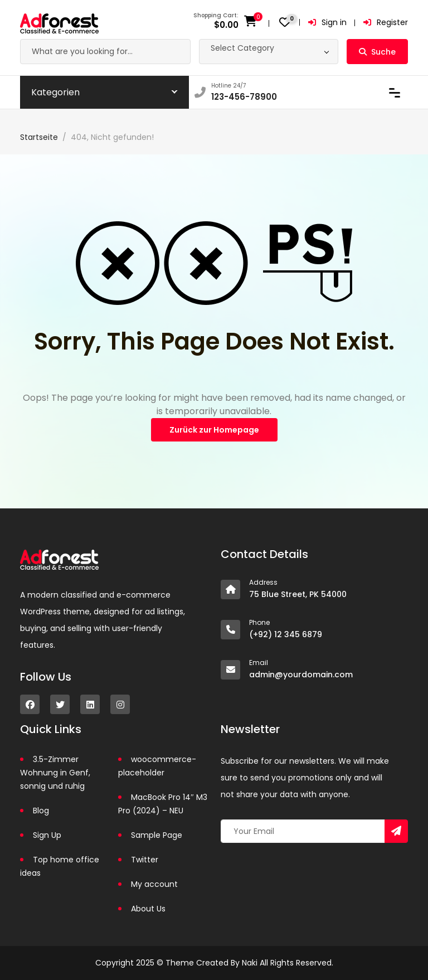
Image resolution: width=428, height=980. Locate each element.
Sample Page (157, 835)
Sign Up (47, 835)
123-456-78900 (244, 97)
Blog (41, 811)
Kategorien (55, 92)
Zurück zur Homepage (214, 430)
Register (386, 22)
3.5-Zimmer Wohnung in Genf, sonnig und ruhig (55, 773)
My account (154, 884)
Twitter (145, 860)
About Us (148, 909)
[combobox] (269, 52)
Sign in (327, 22)
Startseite (39, 137)
